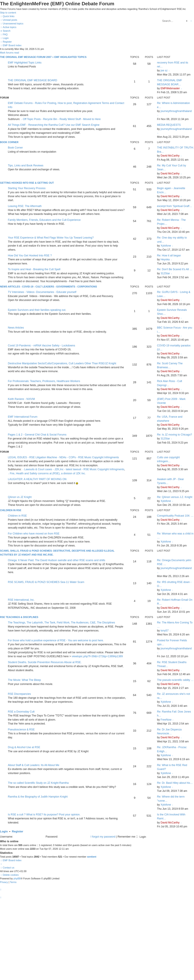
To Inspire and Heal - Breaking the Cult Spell (34, 269)
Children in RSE (17, 516)
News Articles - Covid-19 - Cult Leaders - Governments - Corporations (48, 287)
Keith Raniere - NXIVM (21, 399)
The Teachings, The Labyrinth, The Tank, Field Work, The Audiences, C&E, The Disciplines (61, 623)
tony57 (165, 631)
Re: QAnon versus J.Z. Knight (175, 497)
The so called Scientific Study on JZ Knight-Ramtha (38, 783)
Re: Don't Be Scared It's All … (175, 269)
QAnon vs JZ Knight (20, 497)
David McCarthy (170, 156)
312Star (165, 273)
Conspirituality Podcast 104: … (175, 516)
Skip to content (8, 13)
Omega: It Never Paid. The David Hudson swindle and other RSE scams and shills (57, 560)
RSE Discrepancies (19, 694)
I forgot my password (103, 837)
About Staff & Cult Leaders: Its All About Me (34, 765)
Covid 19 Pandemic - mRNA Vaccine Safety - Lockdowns (42, 346)
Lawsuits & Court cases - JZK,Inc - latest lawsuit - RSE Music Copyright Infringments (73, 469)
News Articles (16, 328)
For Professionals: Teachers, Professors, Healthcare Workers (44, 381)
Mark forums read (9, 53)
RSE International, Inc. (21, 600)
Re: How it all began (169, 255)
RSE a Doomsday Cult (21, 712)
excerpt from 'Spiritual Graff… (175, 206)
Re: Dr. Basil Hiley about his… (175, 783)
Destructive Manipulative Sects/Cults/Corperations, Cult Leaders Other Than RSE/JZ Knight (62, 363)
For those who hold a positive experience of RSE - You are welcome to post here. (56, 640)
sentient (92, 857)
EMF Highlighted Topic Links (25, 63)
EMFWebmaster (170, 88)
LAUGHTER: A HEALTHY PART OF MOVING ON (37, 479)
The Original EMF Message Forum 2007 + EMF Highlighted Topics (43, 57)
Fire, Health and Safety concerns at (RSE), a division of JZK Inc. (47, 473)
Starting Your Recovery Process (27, 188)
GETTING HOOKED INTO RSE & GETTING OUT (27, 183)
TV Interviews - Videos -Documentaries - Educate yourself (42, 292)
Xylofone (166, 246)
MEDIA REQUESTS (169, 125)
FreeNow (166, 720)
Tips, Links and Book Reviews (26, 165)
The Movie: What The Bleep (24, 680)
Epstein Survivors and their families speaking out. (37, 310)
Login (4, 831)
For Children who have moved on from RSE (34, 534)
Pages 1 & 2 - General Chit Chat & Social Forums (37, 435)
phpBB (17, 879)
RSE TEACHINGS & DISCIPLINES (19, 617)
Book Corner (9, 142)
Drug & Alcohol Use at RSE (24, 747)
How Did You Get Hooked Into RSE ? (30, 255)
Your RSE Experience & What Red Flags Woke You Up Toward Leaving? (51, 238)
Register (18, 831)
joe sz (164, 70)
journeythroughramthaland (176, 111)
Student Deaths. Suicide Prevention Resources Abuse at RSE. (45, 662)
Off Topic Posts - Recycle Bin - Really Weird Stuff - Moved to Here (61, 119)
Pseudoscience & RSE (21, 730)
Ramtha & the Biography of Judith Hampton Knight (38, 797)
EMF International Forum (23, 417)
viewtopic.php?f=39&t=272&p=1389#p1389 (97, 656)
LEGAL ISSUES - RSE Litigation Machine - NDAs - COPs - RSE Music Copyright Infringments (63, 457)
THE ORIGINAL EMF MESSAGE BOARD (33, 80)
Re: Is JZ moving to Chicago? (175, 435)
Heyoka (165, 259)
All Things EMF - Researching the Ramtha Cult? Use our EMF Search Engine (54, 125)
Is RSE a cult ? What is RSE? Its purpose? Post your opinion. (44, 815)
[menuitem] (9, 20)
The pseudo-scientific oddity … (175, 680)
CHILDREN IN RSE (11, 510)
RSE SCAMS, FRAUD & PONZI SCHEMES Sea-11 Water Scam (46, 582)
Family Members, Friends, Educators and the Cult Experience (44, 220)
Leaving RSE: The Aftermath (25, 206)
